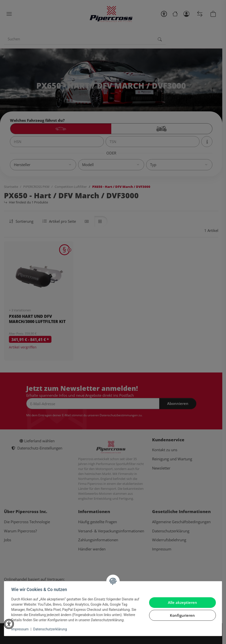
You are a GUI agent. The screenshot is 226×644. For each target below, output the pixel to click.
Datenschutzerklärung (51, 629)
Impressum (21, 629)
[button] (9, 624)
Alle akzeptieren (181, 602)
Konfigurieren (182, 615)
